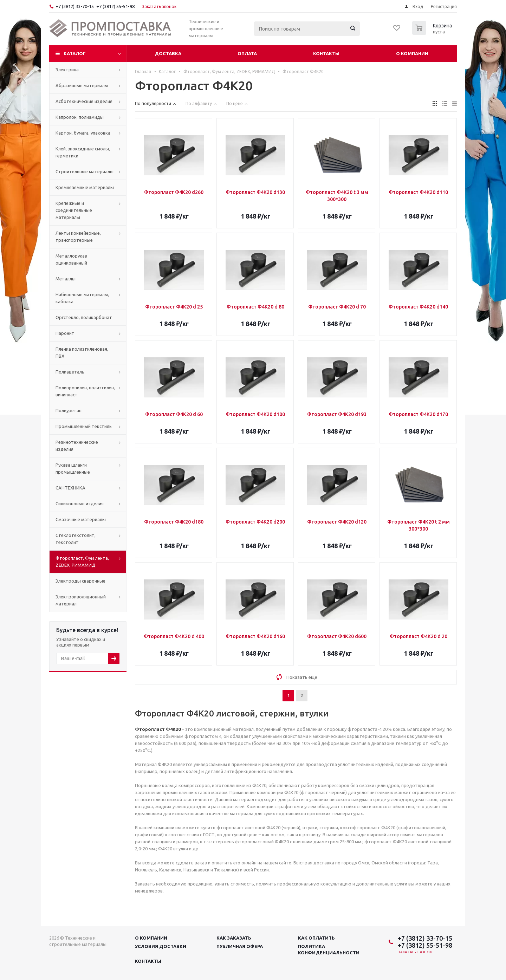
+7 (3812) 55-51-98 (115, 6)
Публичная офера (240, 946)
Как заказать (234, 938)
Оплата (247, 53)
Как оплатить (316, 938)
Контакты (326, 53)
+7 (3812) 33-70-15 (75, 6)
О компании (412, 53)
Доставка (168, 53)
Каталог (75, 53)
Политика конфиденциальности (329, 949)
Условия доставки (161, 946)
